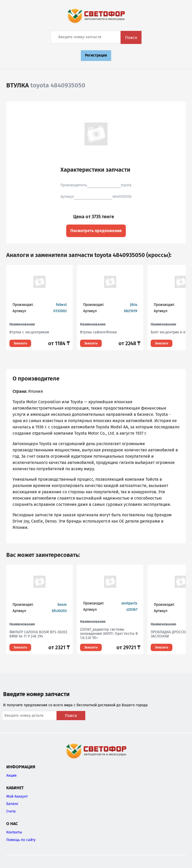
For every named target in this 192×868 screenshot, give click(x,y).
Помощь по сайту (21, 840)
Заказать (20, 343)
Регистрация (96, 55)
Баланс (12, 804)
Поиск (131, 38)
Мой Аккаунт (17, 796)
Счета (11, 811)
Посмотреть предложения (96, 231)
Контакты (14, 832)
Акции (11, 775)
